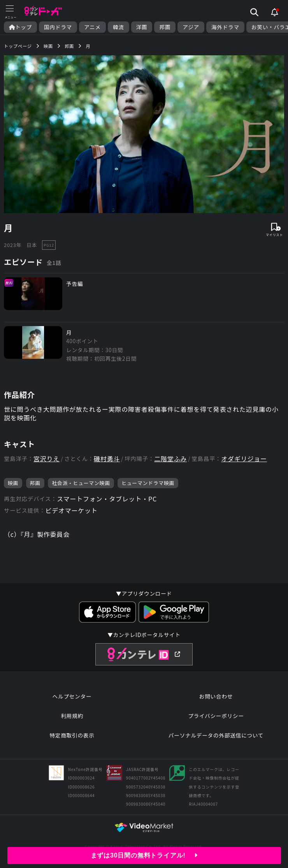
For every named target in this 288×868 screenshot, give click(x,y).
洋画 (142, 27)
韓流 (119, 27)
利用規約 (72, 716)
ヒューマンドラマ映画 (148, 483)
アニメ (92, 27)
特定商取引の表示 (72, 735)
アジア (191, 27)
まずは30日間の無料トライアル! (144, 855)
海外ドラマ (225, 27)
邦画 (165, 27)
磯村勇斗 (107, 459)
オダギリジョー (244, 459)
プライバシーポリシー (216, 716)
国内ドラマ (58, 27)
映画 (13, 483)
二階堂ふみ (170, 459)
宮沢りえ (47, 459)
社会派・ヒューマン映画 (81, 483)
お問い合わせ (216, 696)
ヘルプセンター (72, 696)
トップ (20, 27)
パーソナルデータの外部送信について (216, 735)
